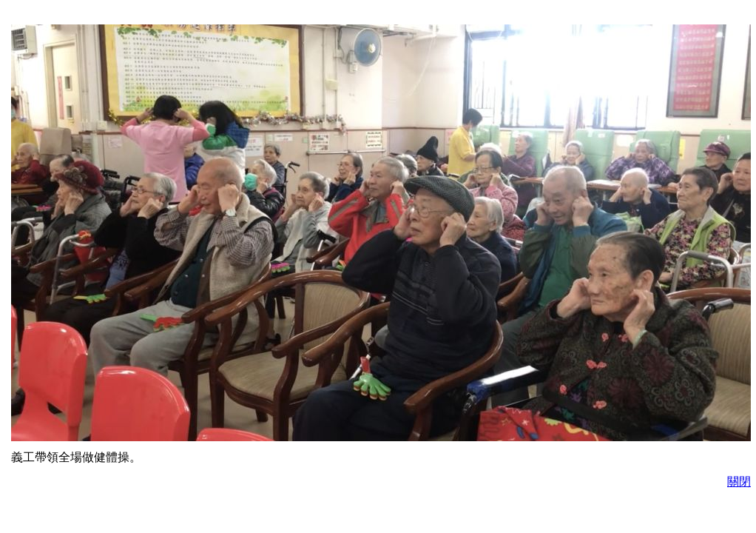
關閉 (739, 482)
